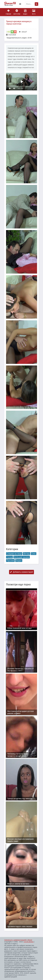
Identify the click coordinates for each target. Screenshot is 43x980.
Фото (34, 12)
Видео (25, 12)
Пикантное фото (11, 4)
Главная (8, 12)
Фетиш (27, 554)
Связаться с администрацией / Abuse (18, 940)
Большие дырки (22, 557)
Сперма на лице (14, 554)
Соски (9, 557)
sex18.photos (29, 942)
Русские (10, 561)
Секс (34, 554)
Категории (17, 12)
